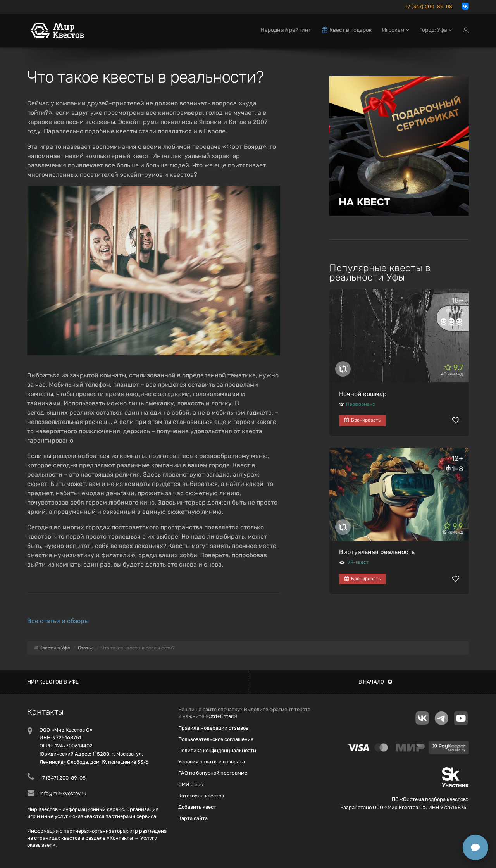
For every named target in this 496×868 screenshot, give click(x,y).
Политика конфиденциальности (217, 750)
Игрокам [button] (396, 30)
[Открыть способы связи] (475, 847)
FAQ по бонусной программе (213, 773)
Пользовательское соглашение (216, 739)
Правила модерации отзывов (213, 728)
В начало (375, 682)
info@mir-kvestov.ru (63, 793)
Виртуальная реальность (377, 552)
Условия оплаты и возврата (212, 762)
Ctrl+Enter (221, 716)
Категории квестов (201, 796)
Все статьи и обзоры (58, 621)
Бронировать (363, 420)
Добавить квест (197, 807)
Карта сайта (193, 818)
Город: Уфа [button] (436, 30)
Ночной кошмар (363, 394)
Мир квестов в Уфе (53, 682)
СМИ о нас (191, 784)
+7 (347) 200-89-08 (429, 7)
